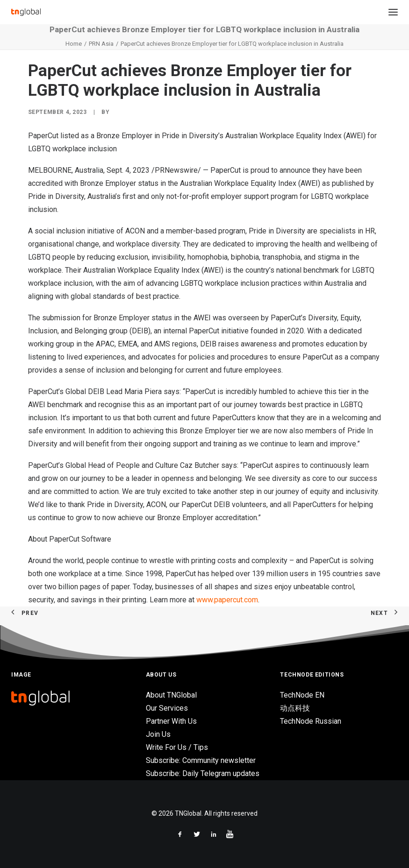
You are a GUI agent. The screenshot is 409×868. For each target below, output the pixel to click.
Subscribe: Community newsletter (201, 760)
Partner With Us (171, 721)
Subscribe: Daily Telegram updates (203, 773)
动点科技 (295, 708)
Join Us (158, 734)
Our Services (167, 708)
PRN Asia (101, 44)
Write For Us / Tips (177, 747)
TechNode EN (302, 695)
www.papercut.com (227, 600)
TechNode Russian (311, 721)
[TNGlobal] (26, 12)
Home (74, 44)
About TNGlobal (171, 695)
